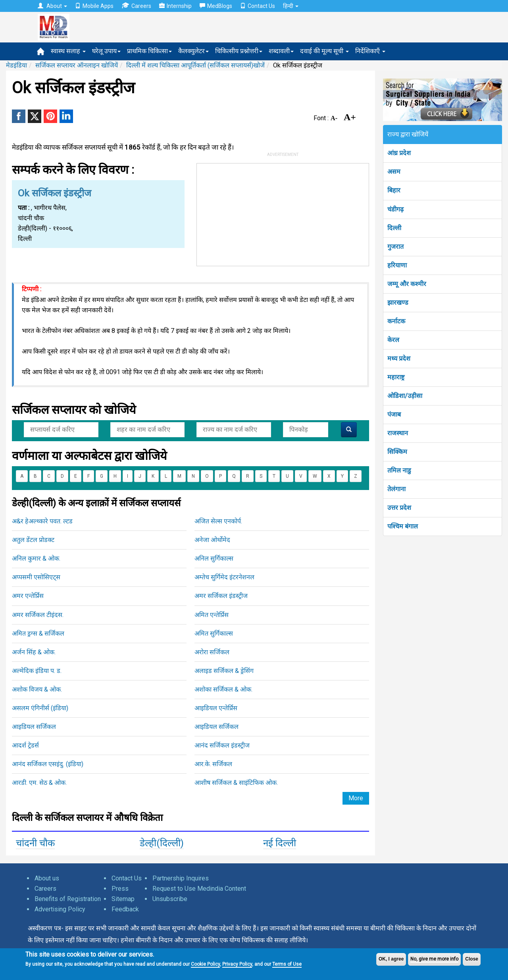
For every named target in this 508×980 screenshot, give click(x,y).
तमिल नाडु (399, 470)
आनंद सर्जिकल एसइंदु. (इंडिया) (48, 764)
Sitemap (123, 899)
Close (472, 959)
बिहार (394, 190)
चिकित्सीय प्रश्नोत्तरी (239, 51)
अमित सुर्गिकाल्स (214, 633)
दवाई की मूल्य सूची (324, 51)
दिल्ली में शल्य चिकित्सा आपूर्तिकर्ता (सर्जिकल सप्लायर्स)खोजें (195, 65)
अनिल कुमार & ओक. (36, 558)
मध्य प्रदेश (399, 358)
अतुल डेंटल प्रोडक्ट (33, 540)
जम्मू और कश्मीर (407, 284)
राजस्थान (398, 433)
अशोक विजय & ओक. (37, 689)
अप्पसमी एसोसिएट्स (36, 577)
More (356, 798)
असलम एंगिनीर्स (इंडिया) (40, 708)
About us (47, 878)
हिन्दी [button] (291, 6)
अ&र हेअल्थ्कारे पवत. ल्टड (42, 521)
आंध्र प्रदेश (399, 153)
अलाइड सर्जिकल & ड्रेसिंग (224, 671)
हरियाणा (397, 265)
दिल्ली (394, 228)
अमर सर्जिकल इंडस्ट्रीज (221, 596)
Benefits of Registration (68, 899)
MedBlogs (216, 6)
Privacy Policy (237, 964)
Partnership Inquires (181, 878)
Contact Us (258, 6)
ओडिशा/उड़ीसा (405, 396)
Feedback (125, 909)
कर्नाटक (396, 321)
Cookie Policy (205, 964)
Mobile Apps (94, 6)
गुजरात (395, 247)
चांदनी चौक (35, 843)
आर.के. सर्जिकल (213, 764)
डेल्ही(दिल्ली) (162, 843)
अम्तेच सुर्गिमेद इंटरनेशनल (224, 577)
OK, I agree (391, 959)
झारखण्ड (398, 303)
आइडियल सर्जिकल (34, 727)
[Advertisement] (283, 213)
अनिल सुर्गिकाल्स (214, 558)
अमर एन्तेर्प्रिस (28, 596)
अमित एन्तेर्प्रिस (212, 615)
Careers (136, 6)
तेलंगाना (396, 489)
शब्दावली (281, 51)
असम (394, 172)
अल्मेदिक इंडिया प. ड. (37, 671)
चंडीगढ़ (395, 209)
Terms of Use (287, 964)
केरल (393, 340)
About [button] (52, 6)
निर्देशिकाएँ (370, 51)
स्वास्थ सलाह (68, 51)
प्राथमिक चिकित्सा (149, 51)
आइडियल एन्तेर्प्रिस (216, 708)
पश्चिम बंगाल (403, 526)
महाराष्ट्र (396, 377)
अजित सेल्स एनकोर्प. (218, 521)
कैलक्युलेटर (193, 51)
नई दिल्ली (280, 843)
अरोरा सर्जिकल (212, 652)
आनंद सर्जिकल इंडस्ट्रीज (222, 745)
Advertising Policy (60, 909)
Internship (175, 6)
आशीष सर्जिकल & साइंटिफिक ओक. (236, 783)
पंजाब (394, 414)
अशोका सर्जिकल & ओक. (223, 689)
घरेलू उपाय (106, 51)
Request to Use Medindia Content (199, 889)
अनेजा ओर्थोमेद (212, 540)
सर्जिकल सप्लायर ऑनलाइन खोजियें (77, 65)
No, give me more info (434, 959)
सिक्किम (397, 452)
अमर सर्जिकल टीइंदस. (38, 615)
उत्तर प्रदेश (399, 508)
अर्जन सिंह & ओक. (34, 652)
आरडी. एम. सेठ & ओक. (39, 783)
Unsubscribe (170, 899)
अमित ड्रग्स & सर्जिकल (38, 633)
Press (120, 889)
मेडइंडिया (16, 65)
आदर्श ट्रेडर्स (25, 745)
